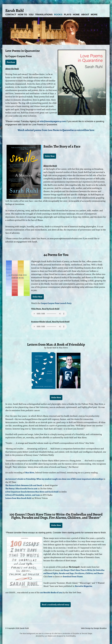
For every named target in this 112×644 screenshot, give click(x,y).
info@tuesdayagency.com (53, 121)
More (94, 15)
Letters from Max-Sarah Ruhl (18, 498)
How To (22, 15)
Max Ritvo (30, 473)
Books (58, 15)
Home (76, 15)
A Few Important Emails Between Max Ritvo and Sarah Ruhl (32, 492)
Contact (11, 15)
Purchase (11, 62)
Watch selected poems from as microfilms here (56, 130)
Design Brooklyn (100, 628)
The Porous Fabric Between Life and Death (24, 485)
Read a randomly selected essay (56, 605)
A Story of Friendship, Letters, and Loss (23, 495)
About (85, 15)
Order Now (50, 156)
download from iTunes (73, 577)
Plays (68, 15)
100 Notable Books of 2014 (51, 592)
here (50, 577)
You (31, 15)
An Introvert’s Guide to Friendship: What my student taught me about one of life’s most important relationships (54, 479)
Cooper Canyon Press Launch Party (56, 303)
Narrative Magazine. (84, 586)
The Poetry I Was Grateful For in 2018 (21, 489)
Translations (44, 15)
